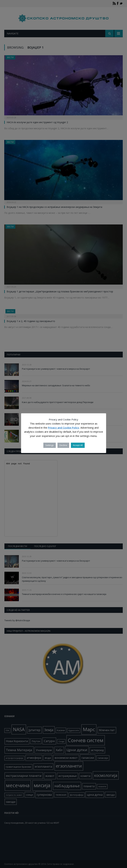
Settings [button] (50, 445)
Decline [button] (63, 445)
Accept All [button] (78, 445)
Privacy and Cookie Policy (64, 428)
